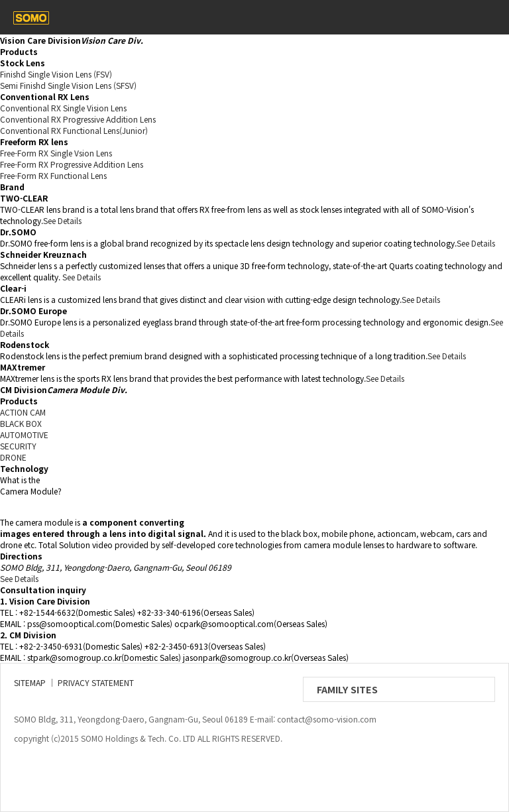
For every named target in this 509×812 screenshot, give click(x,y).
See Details (62, 220)
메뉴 (488, 17)
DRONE (13, 457)
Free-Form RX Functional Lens (53, 175)
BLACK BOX (21, 423)
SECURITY (18, 446)
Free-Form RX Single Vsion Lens (56, 153)
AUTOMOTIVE (24, 435)
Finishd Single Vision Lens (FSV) (56, 74)
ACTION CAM (23, 412)
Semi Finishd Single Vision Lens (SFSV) (68, 85)
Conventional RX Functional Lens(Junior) (74, 130)
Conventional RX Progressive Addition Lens (78, 119)
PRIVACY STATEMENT (96, 682)
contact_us (429, 17)
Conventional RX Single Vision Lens (63, 108)
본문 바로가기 (0, 0)
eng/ (459, 17)
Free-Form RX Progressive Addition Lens (72, 164)
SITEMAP (30, 682)
